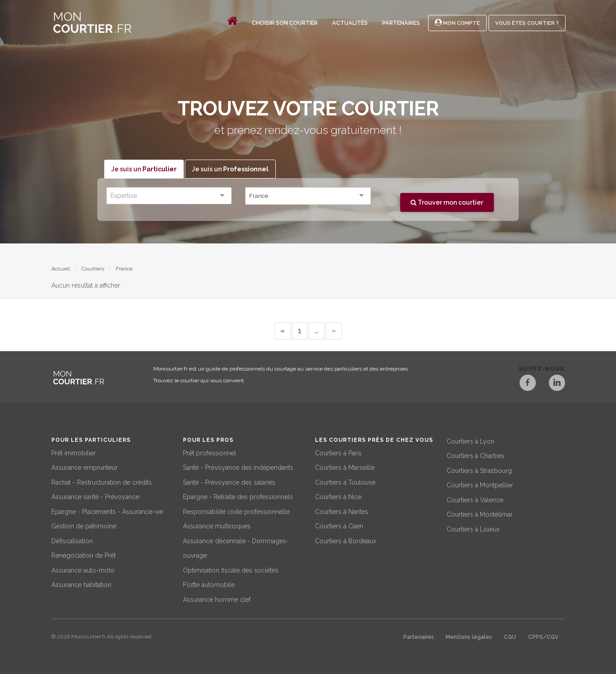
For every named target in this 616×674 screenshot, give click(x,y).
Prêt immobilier (74, 453)
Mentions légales (469, 637)
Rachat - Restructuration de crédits (102, 482)
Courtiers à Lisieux (473, 529)
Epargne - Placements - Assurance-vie (107, 511)
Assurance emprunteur (84, 468)
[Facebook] (527, 384)
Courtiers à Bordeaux (346, 541)
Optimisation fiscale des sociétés (231, 570)
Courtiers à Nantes (342, 511)
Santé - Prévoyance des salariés (229, 482)
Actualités (350, 23)
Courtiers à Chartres (475, 456)
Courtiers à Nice (338, 497)
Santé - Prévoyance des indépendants (238, 468)
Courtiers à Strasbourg (479, 470)
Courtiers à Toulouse (345, 482)
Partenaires (401, 23)
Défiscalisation (72, 541)
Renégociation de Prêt (84, 555)
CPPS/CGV (543, 637)
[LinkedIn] (557, 384)
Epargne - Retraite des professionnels (238, 497)
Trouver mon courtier (447, 202)
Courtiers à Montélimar (480, 514)
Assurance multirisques (217, 526)
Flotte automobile (209, 585)
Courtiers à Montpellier (480, 485)
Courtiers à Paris (338, 453)
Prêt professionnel (210, 453)
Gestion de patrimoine (84, 526)
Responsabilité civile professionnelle (236, 511)
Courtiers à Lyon (470, 441)
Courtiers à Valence (475, 500)
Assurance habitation (81, 585)
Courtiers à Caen (339, 526)
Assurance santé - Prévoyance (95, 497)
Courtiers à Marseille (345, 468)
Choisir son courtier (285, 23)
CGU (510, 637)
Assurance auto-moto (83, 570)
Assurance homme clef (217, 599)
